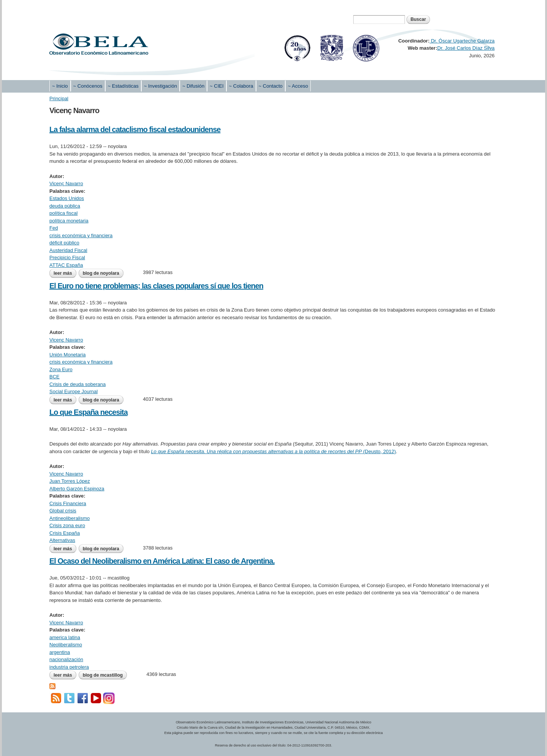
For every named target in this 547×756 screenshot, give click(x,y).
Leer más (65, 273)
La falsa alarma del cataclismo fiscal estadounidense (135, 129)
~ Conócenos (88, 86)
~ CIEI (217, 86)
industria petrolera (69, 667)
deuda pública (65, 206)
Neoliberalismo (66, 645)
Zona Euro (61, 369)
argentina (60, 652)
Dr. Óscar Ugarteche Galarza (462, 41)
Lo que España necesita (89, 412)
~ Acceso (298, 86)
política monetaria (69, 221)
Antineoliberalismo (70, 518)
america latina (65, 637)
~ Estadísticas (123, 86)
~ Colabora (241, 86)
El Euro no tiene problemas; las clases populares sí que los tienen (156, 286)
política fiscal (63, 213)
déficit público (64, 243)
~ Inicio (60, 86)
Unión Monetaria (67, 355)
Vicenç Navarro (66, 183)
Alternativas (62, 540)
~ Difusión (193, 86)
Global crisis (63, 511)
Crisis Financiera (68, 503)
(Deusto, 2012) (273, 451)
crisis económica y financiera (81, 235)
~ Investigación (160, 86)
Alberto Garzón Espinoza (77, 489)
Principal (59, 98)
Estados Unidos (67, 198)
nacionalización (66, 659)
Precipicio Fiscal (67, 258)
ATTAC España (66, 265)
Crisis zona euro (67, 525)
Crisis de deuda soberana (77, 384)
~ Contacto (271, 86)
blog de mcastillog (103, 675)
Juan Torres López (70, 481)
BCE (55, 377)
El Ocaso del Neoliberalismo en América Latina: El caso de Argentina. (162, 561)
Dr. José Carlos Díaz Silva (466, 48)
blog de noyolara (101, 273)
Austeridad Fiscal (68, 250)
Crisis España (65, 533)
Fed (54, 228)
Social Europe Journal (74, 391)
